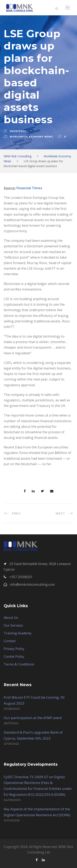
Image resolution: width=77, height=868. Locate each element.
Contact (10, 641)
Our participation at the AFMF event (33, 718)
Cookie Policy (14, 656)
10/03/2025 (12, 820)
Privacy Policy (14, 649)
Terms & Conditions (19, 664)
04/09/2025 (12, 800)
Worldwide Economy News (31, 137)
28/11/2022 (11, 723)
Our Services (13, 625)
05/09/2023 (18, 131)
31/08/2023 (12, 709)
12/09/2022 (11, 744)
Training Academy (18, 633)
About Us (11, 618)
